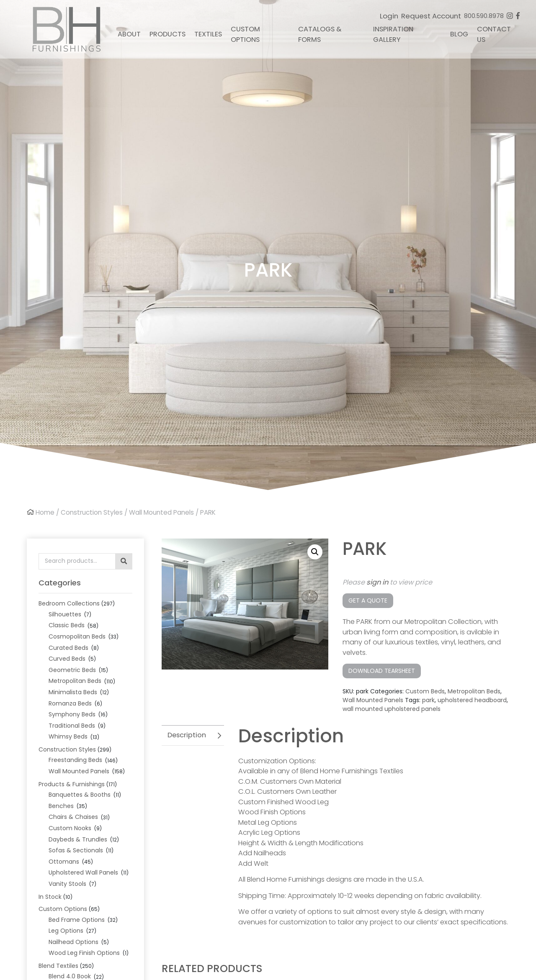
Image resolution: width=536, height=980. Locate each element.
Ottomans (64, 862)
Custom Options (245, 34)
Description (187, 735)
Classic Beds (67, 625)
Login (389, 16)
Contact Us (494, 34)
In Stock (50, 897)
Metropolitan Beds (75, 681)
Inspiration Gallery (393, 34)
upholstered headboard (472, 700)
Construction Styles (92, 512)
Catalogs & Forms (320, 34)
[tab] (193, 735)
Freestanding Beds (75, 760)
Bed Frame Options (77, 920)
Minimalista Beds (73, 692)
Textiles (208, 34)
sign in (377, 582)
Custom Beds (425, 691)
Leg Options (66, 931)
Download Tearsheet (382, 671)
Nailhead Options (73, 942)
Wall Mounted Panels (161, 512)
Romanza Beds (70, 703)
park (428, 700)
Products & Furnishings (72, 784)
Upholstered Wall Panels (83, 872)
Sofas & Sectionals (76, 850)
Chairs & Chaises (73, 817)
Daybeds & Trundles (78, 839)
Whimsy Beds (68, 736)
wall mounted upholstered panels (392, 709)
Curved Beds (67, 659)
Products (167, 34)
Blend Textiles (58, 966)
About (129, 34)
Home (45, 512)
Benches (61, 806)
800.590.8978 (484, 16)
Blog (459, 34)
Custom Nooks (70, 828)
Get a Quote (368, 600)
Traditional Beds (72, 726)
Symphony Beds (72, 714)
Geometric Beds (72, 670)
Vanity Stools (67, 884)
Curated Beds (68, 648)
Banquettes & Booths (80, 795)
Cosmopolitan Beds (77, 636)
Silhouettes (65, 614)
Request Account (431, 16)
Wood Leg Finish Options (84, 953)
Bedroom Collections (69, 603)
